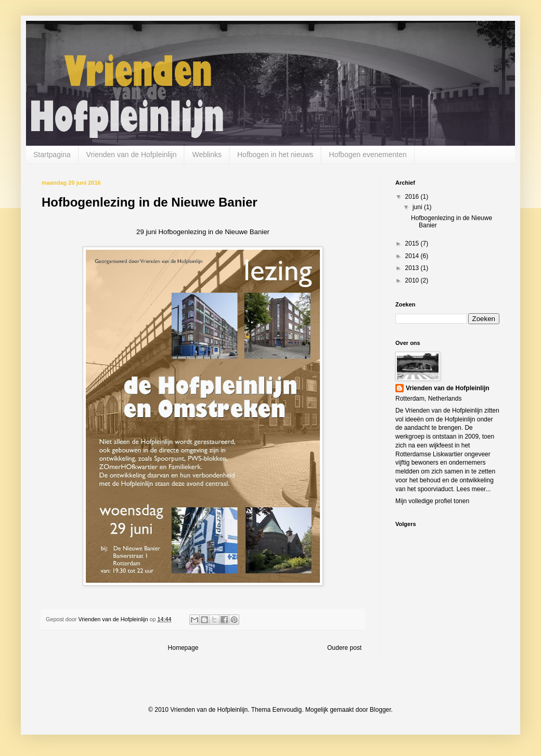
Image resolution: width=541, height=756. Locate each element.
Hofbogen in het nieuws (275, 155)
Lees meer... (473, 489)
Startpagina (52, 155)
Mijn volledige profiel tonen (432, 501)
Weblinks (207, 155)
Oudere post (344, 648)
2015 (413, 244)
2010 (413, 280)
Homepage (183, 648)
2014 (413, 256)
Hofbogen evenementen (368, 155)
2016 (413, 197)
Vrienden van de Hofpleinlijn (132, 155)
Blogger (381, 710)
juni (418, 207)
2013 (413, 268)
